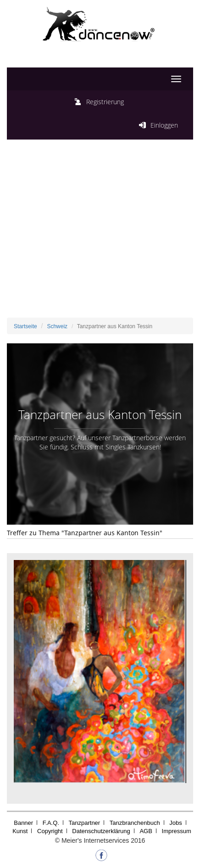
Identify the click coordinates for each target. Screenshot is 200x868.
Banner (23, 823)
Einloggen (164, 125)
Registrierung (105, 102)
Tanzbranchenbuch (135, 823)
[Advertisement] (100, 231)
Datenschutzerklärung (101, 831)
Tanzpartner (85, 823)
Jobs (175, 823)
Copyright (50, 831)
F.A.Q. (51, 823)
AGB (146, 831)
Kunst (20, 831)
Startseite (25, 326)
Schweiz (57, 326)
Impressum (177, 831)
